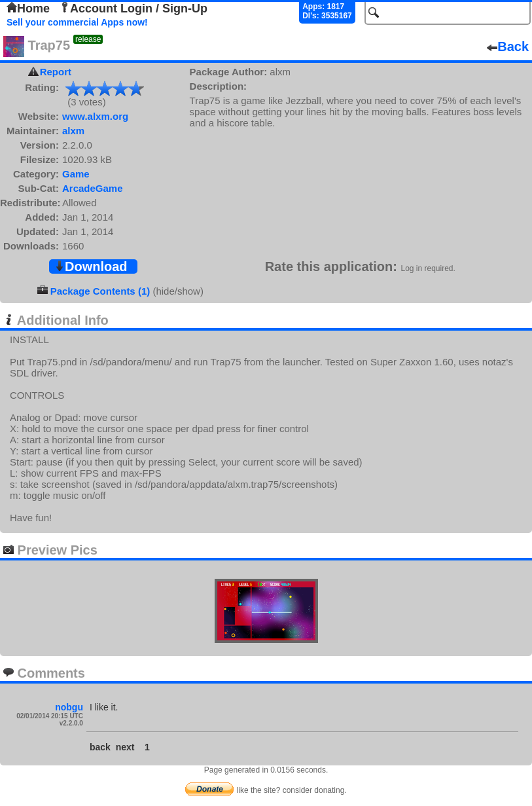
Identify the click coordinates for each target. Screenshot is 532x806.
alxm (73, 131)
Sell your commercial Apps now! (77, 22)
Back (508, 46)
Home (28, 9)
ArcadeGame (93, 188)
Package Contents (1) (100, 291)
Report (56, 72)
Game (76, 174)
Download (91, 266)
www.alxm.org (95, 116)
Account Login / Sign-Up (133, 9)
